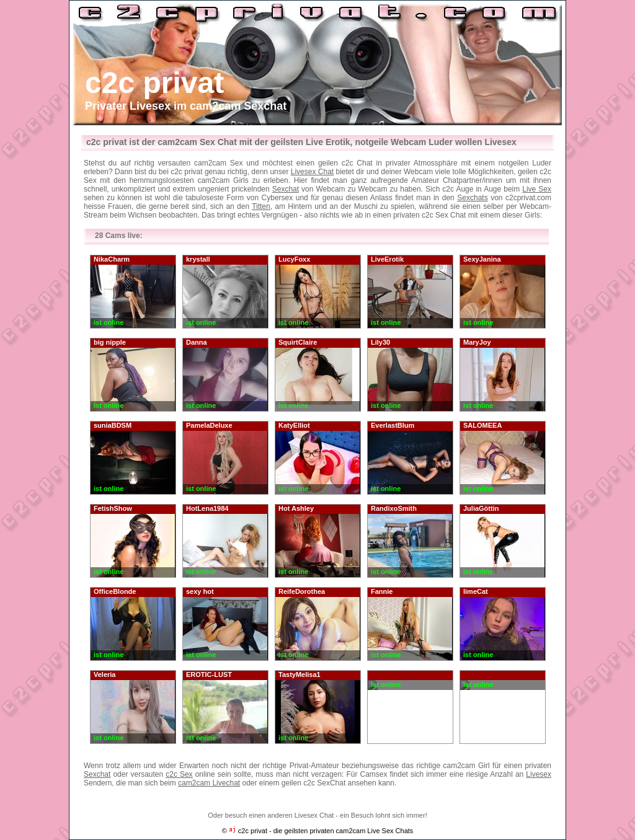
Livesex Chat (312, 172)
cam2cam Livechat (209, 783)
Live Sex (537, 189)
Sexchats (472, 198)
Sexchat (286, 189)
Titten (261, 206)
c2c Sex (179, 774)
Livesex (539, 774)
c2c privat (154, 83)
